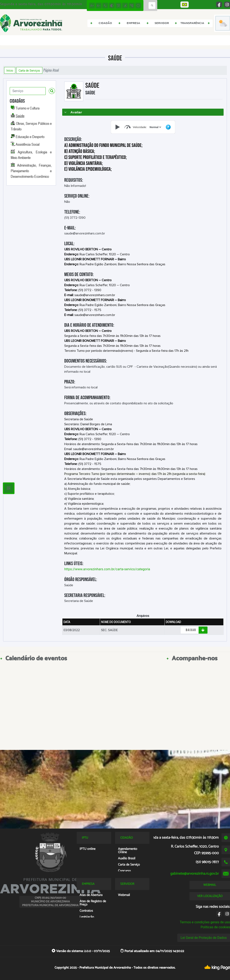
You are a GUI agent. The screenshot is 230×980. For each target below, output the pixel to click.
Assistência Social (28, 144)
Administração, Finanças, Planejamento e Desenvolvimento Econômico (31, 171)
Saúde (20, 116)
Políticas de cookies (215, 927)
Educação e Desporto (30, 137)
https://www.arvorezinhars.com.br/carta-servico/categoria (107, 569)
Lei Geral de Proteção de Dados (204, 938)
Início (10, 70)
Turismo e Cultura (28, 108)
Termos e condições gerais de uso (205, 922)
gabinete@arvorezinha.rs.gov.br (195, 874)
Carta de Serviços (29, 70)
